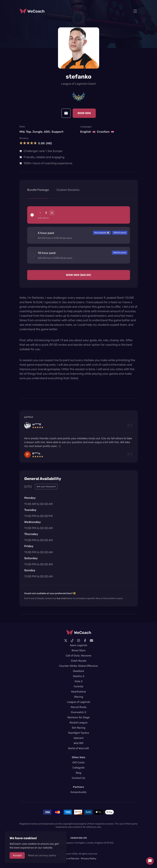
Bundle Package (38, 190)
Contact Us (78, 778)
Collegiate (78, 768)
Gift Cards (78, 762)
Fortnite (78, 686)
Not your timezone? (46, 487)
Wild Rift (78, 743)
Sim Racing (79, 728)
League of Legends (79, 702)
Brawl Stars (79, 650)
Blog (79, 773)
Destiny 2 (79, 676)
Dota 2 (79, 681)
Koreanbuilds (78, 792)
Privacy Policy (89, 859)
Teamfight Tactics (78, 733)
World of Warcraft (78, 748)
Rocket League (78, 723)
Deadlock (78, 671)
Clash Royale (79, 661)
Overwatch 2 (78, 712)
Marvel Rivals (79, 707)
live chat (61, 598)
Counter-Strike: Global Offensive (78, 666)
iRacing (79, 697)
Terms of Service (70, 859)
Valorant (79, 738)
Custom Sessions (68, 190)
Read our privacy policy (42, 855)
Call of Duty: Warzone (78, 656)
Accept (17, 855)
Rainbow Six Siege (79, 717)
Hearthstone (78, 692)
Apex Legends (79, 645)
